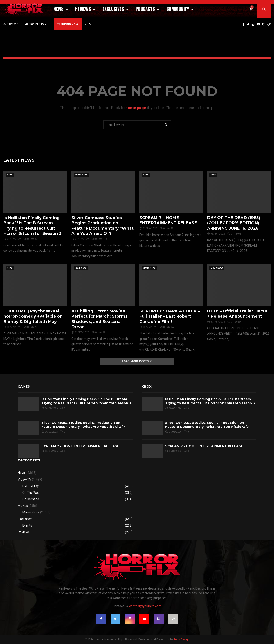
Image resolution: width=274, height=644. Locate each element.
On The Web (31, 493)
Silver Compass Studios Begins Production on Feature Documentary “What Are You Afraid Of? (102, 226)
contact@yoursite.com (145, 606)
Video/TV (25, 480)
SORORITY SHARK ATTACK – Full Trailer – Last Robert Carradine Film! (170, 316)
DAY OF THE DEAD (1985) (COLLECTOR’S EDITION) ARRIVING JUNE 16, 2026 (234, 223)
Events (27, 525)
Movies (23, 506)
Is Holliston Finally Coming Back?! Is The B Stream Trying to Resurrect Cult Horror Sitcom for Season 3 (32, 226)
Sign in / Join (36, 24)
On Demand (31, 499)
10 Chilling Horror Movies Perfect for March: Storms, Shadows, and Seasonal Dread (100, 319)
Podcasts (145, 9)
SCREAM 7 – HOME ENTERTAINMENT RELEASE (168, 220)
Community (178, 9)
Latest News (19, 160)
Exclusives (113, 9)
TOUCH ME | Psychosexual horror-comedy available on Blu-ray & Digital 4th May (33, 316)
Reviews (83, 9)
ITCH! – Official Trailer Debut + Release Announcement (237, 314)
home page (136, 108)
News (59, 9)
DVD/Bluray (31, 486)
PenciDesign (181, 640)
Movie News (81, 175)
